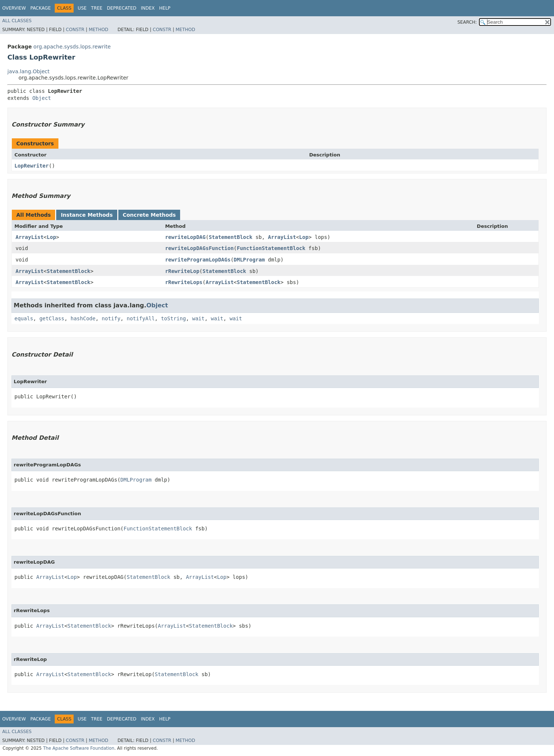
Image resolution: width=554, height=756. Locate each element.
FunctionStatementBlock (271, 248)
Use (82, 8)
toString (173, 318)
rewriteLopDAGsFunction (199, 248)
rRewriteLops (184, 282)
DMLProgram (249, 260)
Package (40, 8)
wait (198, 318)
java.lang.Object (28, 71)
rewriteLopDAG (185, 237)
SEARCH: (467, 22)
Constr (75, 30)
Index (148, 8)
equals (24, 318)
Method (99, 30)
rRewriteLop (182, 271)
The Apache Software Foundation (79, 748)
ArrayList (30, 237)
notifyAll (141, 318)
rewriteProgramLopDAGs (198, 260)
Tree (97, 8)
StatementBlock (230, 237)
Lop (51, 237)
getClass (52, 318)
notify (111, 318)
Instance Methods (87, 215)
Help (165, 8)
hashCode (83, 318)
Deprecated (122, 8)
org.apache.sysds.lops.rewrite (72, 47)
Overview (14, 8)
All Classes (17, 21)
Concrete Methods (149, 215)
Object (42, 98)
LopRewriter (32, 166)
